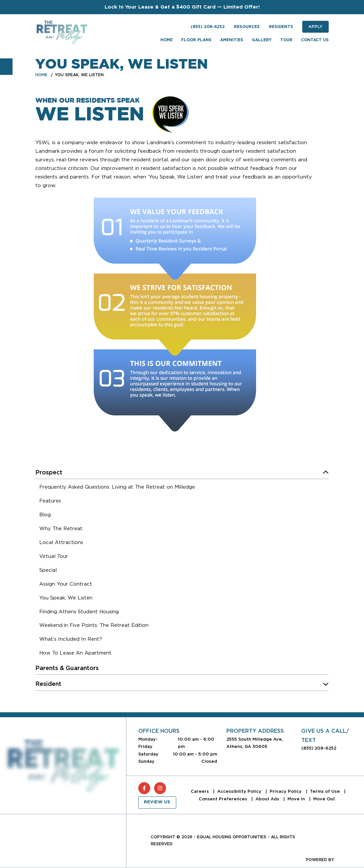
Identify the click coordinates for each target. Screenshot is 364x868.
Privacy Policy (286, 791)
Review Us (157, 802)
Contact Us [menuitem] (315, 40)
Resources (247, 27)
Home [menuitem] (166, 40)
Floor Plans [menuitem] (196, 40)
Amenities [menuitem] (232, 40)
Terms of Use (326, 791)
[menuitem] (117, 488)
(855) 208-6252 (208, 27)
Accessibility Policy (240, 791)
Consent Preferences (224, 799)
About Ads (268, 799)
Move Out (324, 799)
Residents (281, 27)
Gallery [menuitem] (262, 40)
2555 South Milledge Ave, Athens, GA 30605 (255, 743)
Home (41, 75)
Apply (315, 27)
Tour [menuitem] (286, 40)
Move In (297, 799)
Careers (200, 791)
